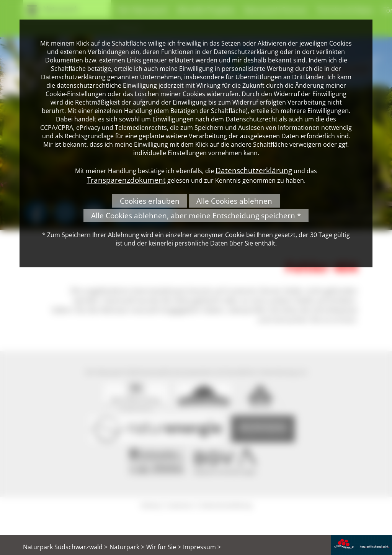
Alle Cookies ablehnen (234, 201)
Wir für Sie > (164, 547)
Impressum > (202, 547)
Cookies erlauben (150, 201)
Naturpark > (127, 547)
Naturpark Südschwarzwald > (65, 547)
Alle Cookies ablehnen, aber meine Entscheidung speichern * (196, 215)
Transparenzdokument (126, 180)
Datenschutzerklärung (254, 170)
